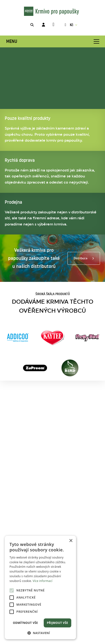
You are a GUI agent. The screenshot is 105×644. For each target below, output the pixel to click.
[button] (40, 633)
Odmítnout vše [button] (25, 623)
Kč (68, 25)
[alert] (40, 588)
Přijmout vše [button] (57, 623)
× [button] (71, 541)
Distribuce (81, 258)
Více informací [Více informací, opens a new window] (43, 581)
